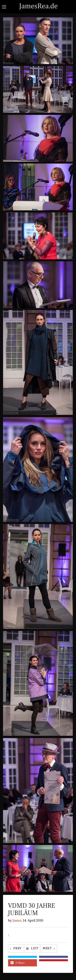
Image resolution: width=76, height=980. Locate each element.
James (17, 920)
